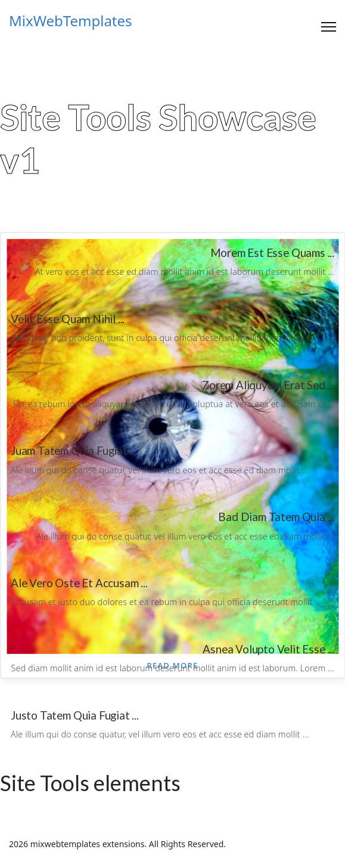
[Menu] (329, 27)
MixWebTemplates (71, 21)
